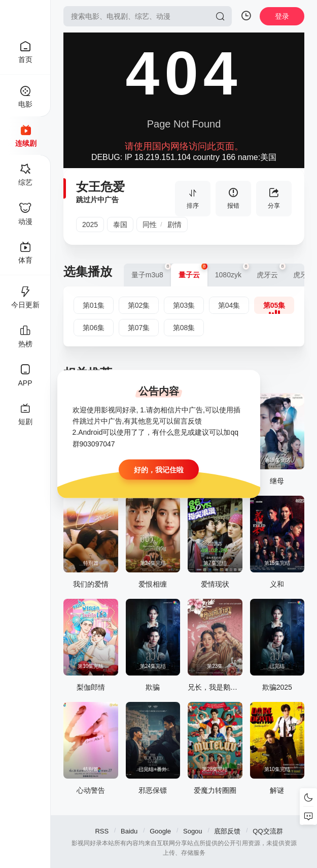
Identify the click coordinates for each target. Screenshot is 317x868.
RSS (102, 831)
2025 (90, 224)
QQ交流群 (268, 831)
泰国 (120, 224)
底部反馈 (227, 831)
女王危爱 (100, 187)
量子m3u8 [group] (151, 271)
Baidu (129, 831)
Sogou (193, 831)
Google (160, 831)
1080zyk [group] (232, 271)
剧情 (174, 224)
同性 (150, 224)
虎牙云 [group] (271, 271)
